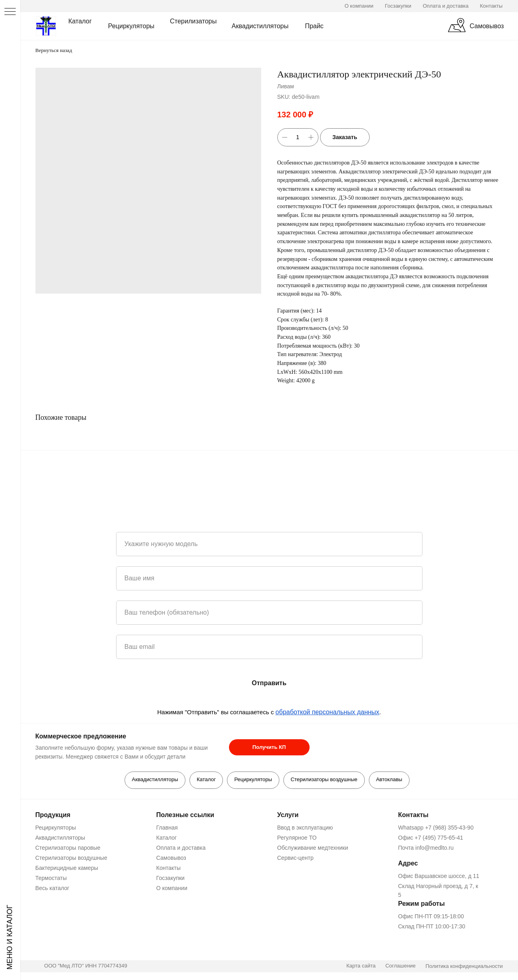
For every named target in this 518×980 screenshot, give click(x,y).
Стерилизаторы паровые (67, 848)
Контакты (167, 868)
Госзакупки (169, 878)
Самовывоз (170, 858)
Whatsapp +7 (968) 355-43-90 (435, 828)
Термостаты (50, 878)
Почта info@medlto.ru (425, 848)
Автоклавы (391, 780)
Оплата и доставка (180, 848)
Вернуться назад (54, 50)
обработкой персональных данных (327, 712)
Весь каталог (51, 888)
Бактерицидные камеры (66, 868)
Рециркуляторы (253, 780)
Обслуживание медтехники (312, 848)
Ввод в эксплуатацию (304, 828)
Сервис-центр (294, 858)
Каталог (205, 780)
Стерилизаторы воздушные (325, 780)
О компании (171, 888)
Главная (166, 828)
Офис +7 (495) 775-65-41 (430, 838)
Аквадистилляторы (153, 780)
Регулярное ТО (296, 838)
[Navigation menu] (10, 12)
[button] (268, 747)
